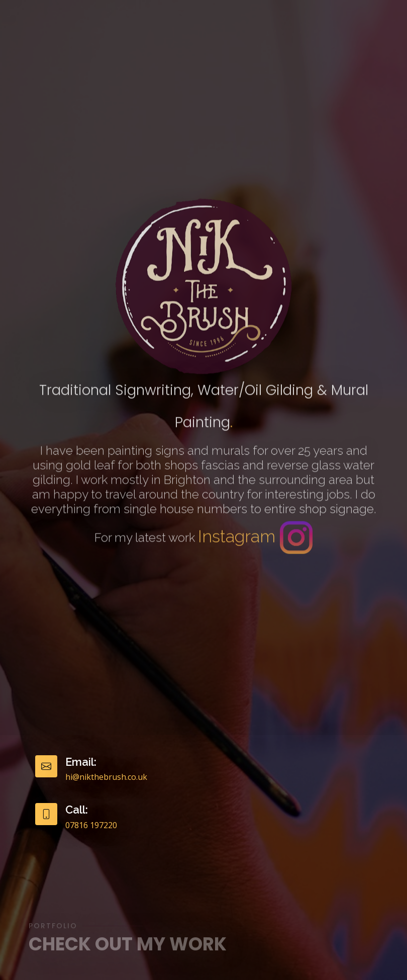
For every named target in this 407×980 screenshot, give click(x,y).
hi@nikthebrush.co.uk (106, 777)
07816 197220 (91, 825)
